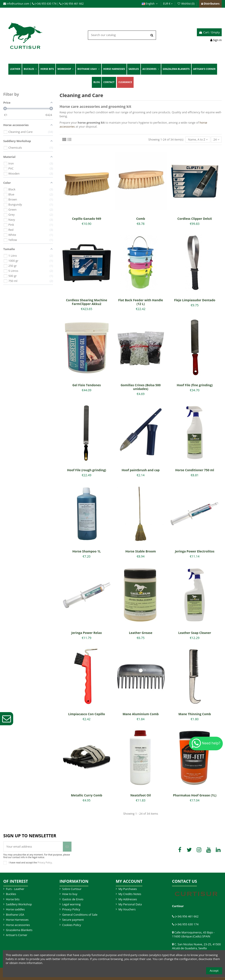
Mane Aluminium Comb (141, 714)
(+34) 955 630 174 (44, 4)
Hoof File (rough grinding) (87, 470)
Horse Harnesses (17, 920)
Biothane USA (15, 915)
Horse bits (13, 899)
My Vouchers (127, 909)
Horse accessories (18, 925)
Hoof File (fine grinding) (195, 385)
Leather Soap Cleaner (195, 633)
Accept (214, 971)
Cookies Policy (72, 925)
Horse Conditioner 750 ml (195, 470)
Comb (141, 219)
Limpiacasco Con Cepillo (87, 714)
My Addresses (128, 899)
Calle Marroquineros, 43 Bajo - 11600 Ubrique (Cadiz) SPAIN (193, 934)
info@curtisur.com (16, 4)
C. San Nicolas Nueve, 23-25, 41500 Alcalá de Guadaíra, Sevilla (196, 946)
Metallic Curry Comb (87, 795)
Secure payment (73, 920)
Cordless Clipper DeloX (195, 219)
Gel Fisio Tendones (86, 385)
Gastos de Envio (73, 899)
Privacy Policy (45, 863)
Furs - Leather (15, 889)
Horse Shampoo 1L (86, 551)
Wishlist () (186, 4)
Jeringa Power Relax (87, 633)
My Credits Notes (130, 894)
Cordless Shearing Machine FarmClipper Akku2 (87, 302)
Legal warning (71, 904)
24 (216, 139)
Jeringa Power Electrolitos (195, 551)
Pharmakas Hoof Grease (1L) (195, 795)
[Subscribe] (67, 847)
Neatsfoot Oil (141, 795)
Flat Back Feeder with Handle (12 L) (141, 302)
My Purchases (128, 889)
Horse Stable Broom (141, 551)
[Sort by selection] (198, 140)
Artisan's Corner (17, 935)
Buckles (11, 894)
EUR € (168, 4)
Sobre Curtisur (72, 889)
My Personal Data (130, 904)
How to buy (70, 894)
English (150, 4)
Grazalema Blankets (19, 930)
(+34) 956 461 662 (72, 4)
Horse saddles (15, 909)
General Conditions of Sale (80, 915)
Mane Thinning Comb (195, 714)
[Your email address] (33, 847)
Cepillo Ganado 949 (87, 219)
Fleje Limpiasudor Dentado (195, 300)
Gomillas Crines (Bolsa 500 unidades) (141, 387)
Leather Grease (141, 633)
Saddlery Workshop (19, 904)
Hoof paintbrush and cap (141, 470)
